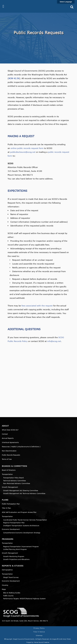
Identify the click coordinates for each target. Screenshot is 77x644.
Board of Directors (9, 470)
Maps (4, 589)
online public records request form (27, 148)
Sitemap (39, 635)
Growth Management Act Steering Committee (21, 490)
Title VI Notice (39, 632)
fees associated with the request (37, 306)
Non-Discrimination (9, 451)
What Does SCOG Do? (10, 430)
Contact (5, 434)
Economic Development (11, 529)
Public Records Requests (11, 455)
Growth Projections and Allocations (16, 559)
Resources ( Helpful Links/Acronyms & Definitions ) (21, 447)
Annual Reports (8, 438)
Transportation (7, 474)
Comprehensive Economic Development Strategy (22, 533)
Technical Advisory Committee (14, 481)
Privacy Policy (39, 628)
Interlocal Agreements (10, 442)
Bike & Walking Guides (12, 593)
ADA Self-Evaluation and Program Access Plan (19, 512)
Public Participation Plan (11, 504)
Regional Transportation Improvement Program (21, 546)
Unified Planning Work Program (15, 549)
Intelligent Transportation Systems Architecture (21, 526)
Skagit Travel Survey (11, 577)
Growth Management (10, 487)
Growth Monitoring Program (14, 556)
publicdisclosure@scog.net (23, 152)
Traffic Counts (8, 596)
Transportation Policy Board (13, 478)
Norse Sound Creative (42, 642)
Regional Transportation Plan (14, 523)
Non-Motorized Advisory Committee (17, 483)
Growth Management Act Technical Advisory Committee (24, 493)
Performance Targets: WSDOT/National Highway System (24, 599)
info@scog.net (54, 341)
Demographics (7, 570)
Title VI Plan (6, 508)
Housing (5, 585)
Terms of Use (7, 459)
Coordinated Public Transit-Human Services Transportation (25, 520)
